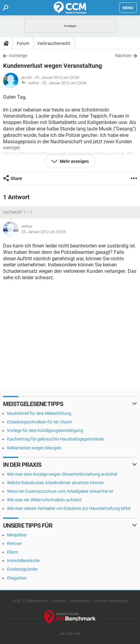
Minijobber (17, 535)
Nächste (123, 56)
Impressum (80, 601)
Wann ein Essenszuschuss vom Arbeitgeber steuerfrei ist (60, 491)
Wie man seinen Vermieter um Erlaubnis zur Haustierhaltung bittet (69, 508)
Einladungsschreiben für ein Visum (39, 422)
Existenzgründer (22, 569)
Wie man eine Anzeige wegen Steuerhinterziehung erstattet (62, 474)
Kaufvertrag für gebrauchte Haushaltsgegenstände (56, 439)
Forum (23, 43)
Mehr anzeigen (74, 161)
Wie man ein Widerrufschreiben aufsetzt (44, 500)
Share (16, 178)
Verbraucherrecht (54, 43)
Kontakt (59, 601)
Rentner (14, 543)
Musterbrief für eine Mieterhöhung (39, 413)
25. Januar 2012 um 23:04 (64, 83)
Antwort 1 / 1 (18, 212)
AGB (17, 601)
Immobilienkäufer (23, 561)
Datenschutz (36, 601)
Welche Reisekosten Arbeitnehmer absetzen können (56, 483)
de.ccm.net (70, 633)
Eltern (13, 552)
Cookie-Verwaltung (111, 601)
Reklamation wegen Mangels (34, 448)
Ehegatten (17, 578)
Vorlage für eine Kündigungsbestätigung (45, 430)
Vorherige (18, 56)
